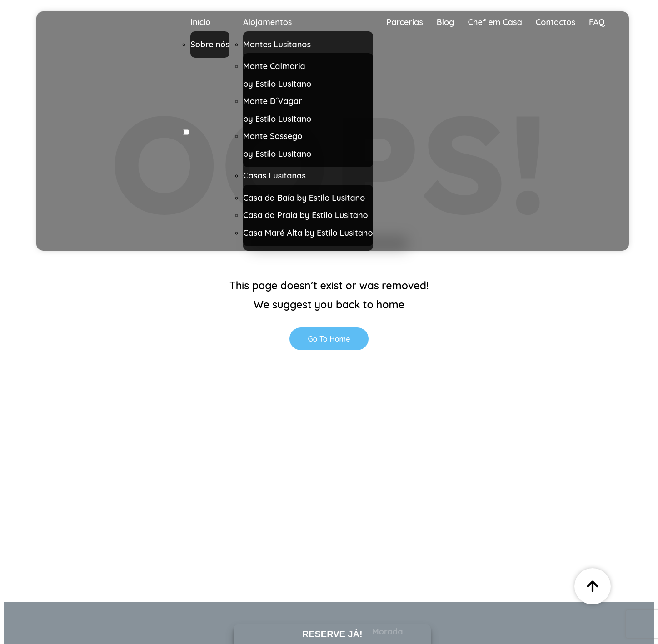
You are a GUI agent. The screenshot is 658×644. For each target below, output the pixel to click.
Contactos (556, 22)
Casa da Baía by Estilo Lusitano (304, 198)
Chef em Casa (495, 22)
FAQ (597, 22)
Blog (446, 22)
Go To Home (329, 339)
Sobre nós (210, 44)
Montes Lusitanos (277, 44)
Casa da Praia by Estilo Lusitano (306, 215)
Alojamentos (267, 22)
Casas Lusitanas (274, 176)
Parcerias (405, 22)
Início (200, 22)
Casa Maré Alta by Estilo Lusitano (308, 233)
